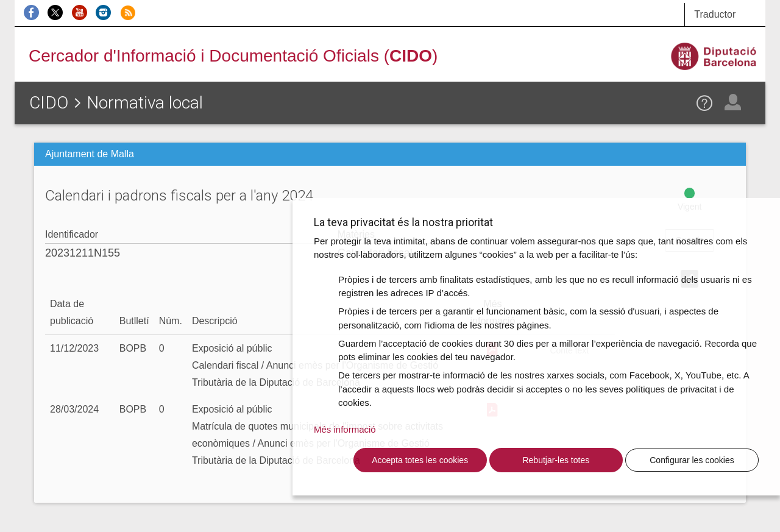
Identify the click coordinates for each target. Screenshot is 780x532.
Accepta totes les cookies (420, 460)
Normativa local (145, 103)
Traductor (715, 14)
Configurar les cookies (692, 460)
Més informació (345, 429)
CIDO (49, 103)
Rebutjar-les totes (556, 460)
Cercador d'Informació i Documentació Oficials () (233, 56)
